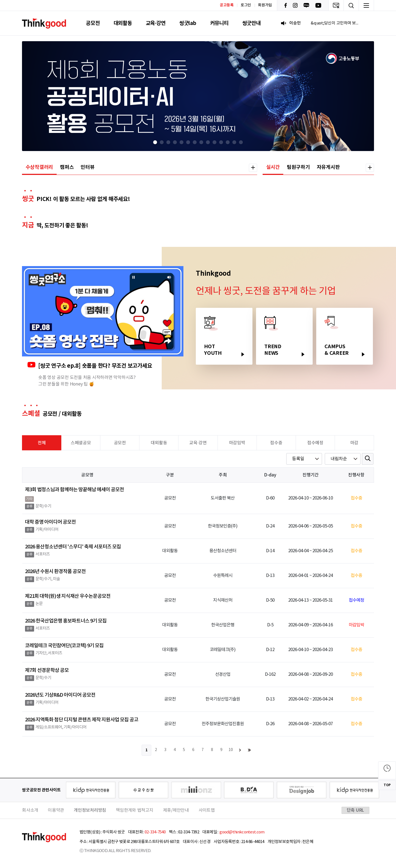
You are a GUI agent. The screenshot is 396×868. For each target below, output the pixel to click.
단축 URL (356, 810)
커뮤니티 (219, 23)
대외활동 (123, 23)
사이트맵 (207, 810)
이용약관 (56, 810)
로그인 (246, 5)
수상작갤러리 (39, 167)
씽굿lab (188, 23)
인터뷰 (87, 167)
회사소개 (30, 810)
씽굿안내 (251, 23)
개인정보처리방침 (90, 810)
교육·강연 (156, 23)
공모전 (93, 23)
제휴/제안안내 (176, 810)
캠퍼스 (67, 167)
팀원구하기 (298, 167)
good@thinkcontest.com (242, 832)
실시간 (273, 167)
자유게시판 (328, 167)
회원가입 (265, 5)
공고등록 (227, 5)
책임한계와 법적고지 (135, 810)
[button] (155, 142)
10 (231, 750)
